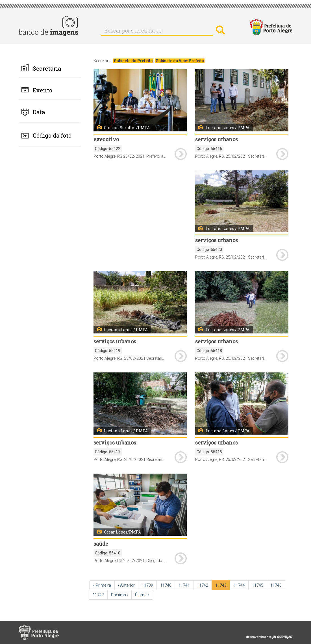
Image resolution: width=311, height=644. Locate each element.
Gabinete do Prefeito (133, 61)
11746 (277, 585)
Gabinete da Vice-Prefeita (180, 61)
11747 (99, 595)
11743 (222, 586)
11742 (203, 585)
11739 (148, 585)
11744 (240, 585)
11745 (258, 585)
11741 (185, 585)
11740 (166, 585)
